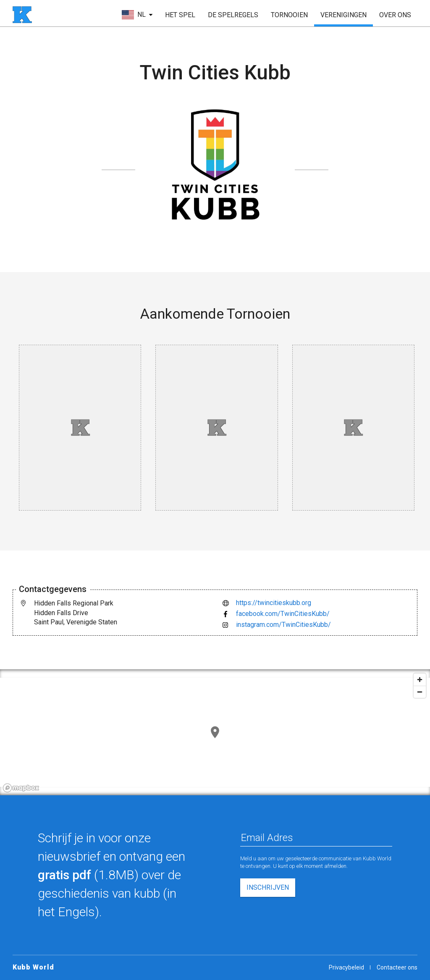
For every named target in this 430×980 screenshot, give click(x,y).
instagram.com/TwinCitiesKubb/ (283, 625)
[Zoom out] (420, 692)
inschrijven (268, 887)
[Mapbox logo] (21, 788)
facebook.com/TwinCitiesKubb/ (283, 614)
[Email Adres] (316, 838)
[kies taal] (137, 15)
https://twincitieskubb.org (274, 603)
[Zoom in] (420, 680)
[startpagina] (22, 15)
